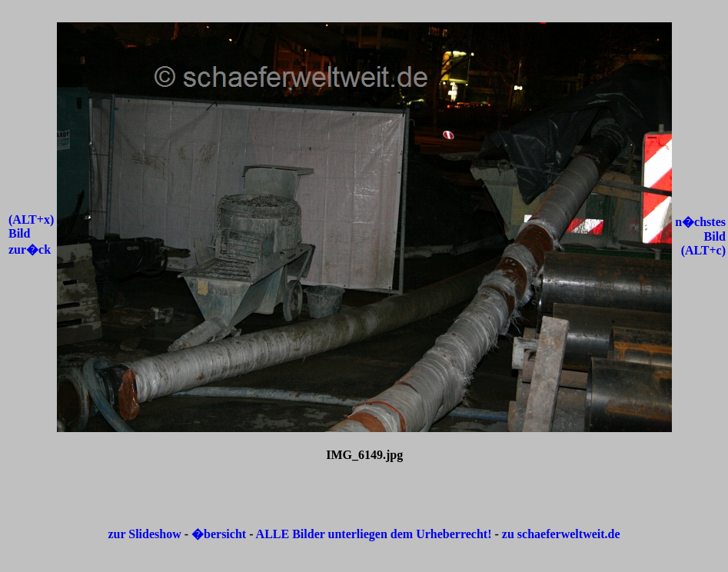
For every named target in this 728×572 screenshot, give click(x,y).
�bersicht (220, 534)
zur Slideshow (144, 534)
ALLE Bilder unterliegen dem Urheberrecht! (374, 534)
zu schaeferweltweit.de (561, 534)
